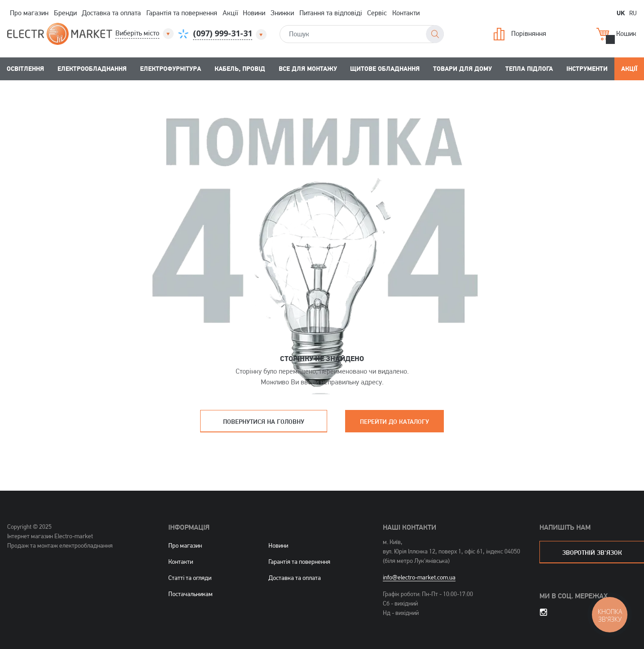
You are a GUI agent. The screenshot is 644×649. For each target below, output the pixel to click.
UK (621, 13)
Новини (254, 13)
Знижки (282, 13)
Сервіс (377, 13)
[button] (145, 33)
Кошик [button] (616, 34)
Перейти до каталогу (394, 421)
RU (633, 13)
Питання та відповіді (331, 13)
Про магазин (29, 13)
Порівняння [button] (520, 34)
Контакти (406, 13)
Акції (230, 13)
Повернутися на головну (264, 421)
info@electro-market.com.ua (419, 577)
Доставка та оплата (111, 13)
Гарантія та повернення (182, 13)
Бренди (65, 13)
